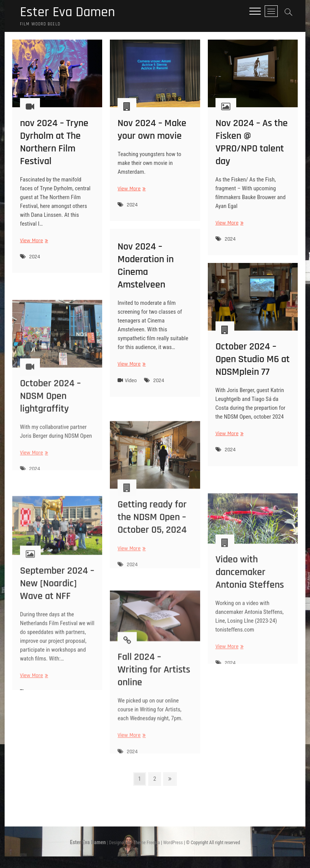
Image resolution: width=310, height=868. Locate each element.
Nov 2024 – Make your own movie (152, 131)
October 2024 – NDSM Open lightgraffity (50, 424)
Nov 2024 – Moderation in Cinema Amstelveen (146, 267)
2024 (35, 259)
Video (131, 382)
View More (33, 242)
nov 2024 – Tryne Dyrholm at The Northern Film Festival (54, 144)
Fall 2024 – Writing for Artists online (154, 696)
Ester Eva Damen (67, 12)
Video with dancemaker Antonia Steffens (250, 600)
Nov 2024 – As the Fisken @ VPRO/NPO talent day (252, 144)
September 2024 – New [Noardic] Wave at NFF (57, 615)
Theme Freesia (147, 843)
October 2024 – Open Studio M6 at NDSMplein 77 (253, 361)
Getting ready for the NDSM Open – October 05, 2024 (152, 541)
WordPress (173, 843)
